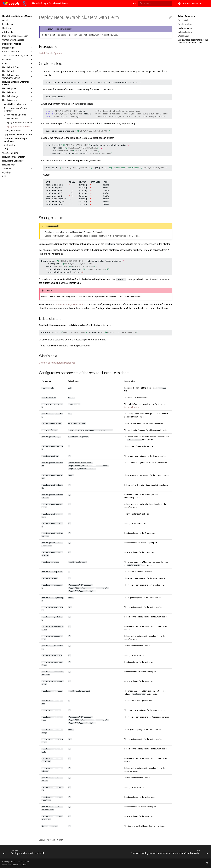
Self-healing (10, 145)
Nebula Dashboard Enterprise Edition (17, 83)
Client (17, 63)
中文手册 (6, 172)
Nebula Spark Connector (14, 157)
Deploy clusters (18, 119)
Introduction (17, 24)
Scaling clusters (185, 28)
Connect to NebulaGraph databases (15, 140)
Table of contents (186, 16)
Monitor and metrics (17, 44)
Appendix (17, 169)
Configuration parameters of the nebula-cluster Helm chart (193, 41)
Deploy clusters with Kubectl (19, 123)
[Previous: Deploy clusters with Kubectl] (24, 852)
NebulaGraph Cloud (17, 67)
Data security (17, 48)
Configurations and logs (17, 40)
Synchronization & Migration (17, 56)
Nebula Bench (9, 165)
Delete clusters (185, 32)
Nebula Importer (17, 92)
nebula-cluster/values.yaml (70, 305)
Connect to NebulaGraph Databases (57, 363)
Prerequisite (184, 20)
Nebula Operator (17, 100)
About (5, 20)
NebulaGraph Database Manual (17, 16)
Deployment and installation (17, 36)
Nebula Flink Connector (13, 161)
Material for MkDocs (20, 865)
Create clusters (185, 24)
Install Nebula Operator (51, 53)
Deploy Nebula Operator (15, 115)
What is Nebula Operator (15, 104)
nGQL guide (17, 32)
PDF (4, 176)
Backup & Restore (17, 52)
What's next (183, 36)
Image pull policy (132, 407)
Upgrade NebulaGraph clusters (18, 134)
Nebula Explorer (17, 88)
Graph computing (17, 153)
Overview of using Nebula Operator (16, 109)
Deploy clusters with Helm (18, 127)
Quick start (17, 28)
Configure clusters (18, 131)
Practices (17, 59)
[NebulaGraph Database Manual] (15, 4)
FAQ (6, 149)
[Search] (155, 4)
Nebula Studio (17, 71)
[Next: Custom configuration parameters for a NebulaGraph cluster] (169, 852)
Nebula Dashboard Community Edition (17, 77)
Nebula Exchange (17, 96)
